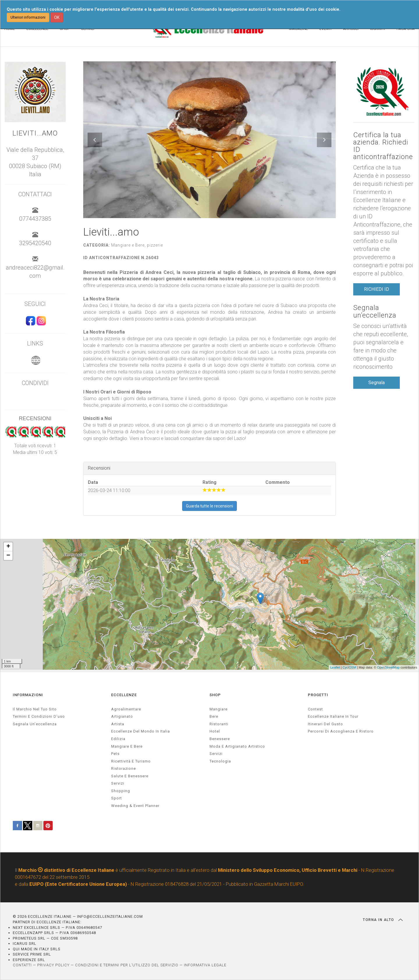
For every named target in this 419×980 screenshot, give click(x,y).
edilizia (118, 739)
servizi (118, 783)
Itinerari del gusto (325, 724)
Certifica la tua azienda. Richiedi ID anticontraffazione (383, 146)
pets (115, 754)
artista (118, 724)
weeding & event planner (135, 806)
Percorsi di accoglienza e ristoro (341, 731)
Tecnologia (220, 761)
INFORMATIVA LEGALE (205, 965)
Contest (315, 709)
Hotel (215, 731)
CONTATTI (22, 965)
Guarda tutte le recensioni (210, 506)
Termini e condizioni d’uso (39, 716)
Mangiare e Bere (127, 746)
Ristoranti (219, 724)
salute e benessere (130, 776)
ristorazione (124, 768)
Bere (214, 716)
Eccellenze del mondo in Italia (141, 731)
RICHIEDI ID (377, 289)
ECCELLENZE (124, 695)
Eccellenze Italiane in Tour (333, 716)
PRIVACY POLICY (53, 965)
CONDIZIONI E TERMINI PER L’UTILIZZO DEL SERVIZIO (127, 965)
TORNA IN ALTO (383, 920)
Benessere (220, 739)
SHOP (215, 695)
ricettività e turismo (131, 761)
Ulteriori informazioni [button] (28, 17)
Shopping (121, 791)
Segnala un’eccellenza (375, 311)
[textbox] (210, 356)
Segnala (377, 383)
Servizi (216, 754)
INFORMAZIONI (28, 695)
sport (117, 798)
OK (57, 17)
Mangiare (219, 709)
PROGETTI (318, 695)
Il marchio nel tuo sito (35, 709)
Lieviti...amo (35, 133)
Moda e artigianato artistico (237, 746)
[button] (95, 140)
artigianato (122, 716)
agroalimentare (126, 709)
